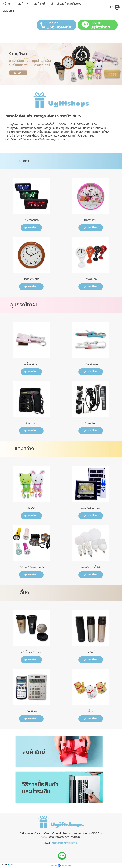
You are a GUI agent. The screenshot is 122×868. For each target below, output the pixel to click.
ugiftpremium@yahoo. (65, 843)
